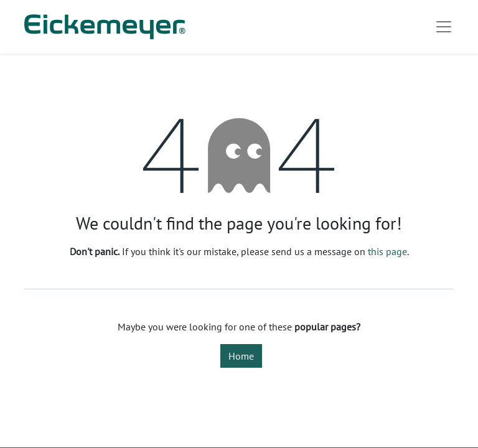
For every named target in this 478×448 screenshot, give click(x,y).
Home (241, 356)
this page (387, 251)
